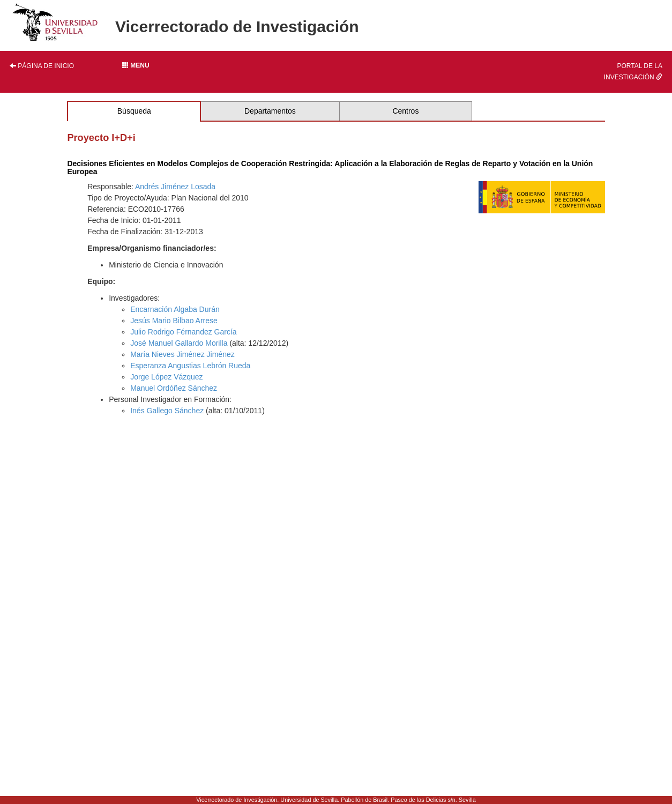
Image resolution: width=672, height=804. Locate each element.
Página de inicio (42, 66)
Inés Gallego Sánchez (167, 411)
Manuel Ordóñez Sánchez (174, 388)
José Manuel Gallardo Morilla (179, 343)
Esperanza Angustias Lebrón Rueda (190, 366)
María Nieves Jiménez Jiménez (182, 354)
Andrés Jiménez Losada (175, 187)
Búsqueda (134, 111)
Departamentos (270, 111)
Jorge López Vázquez (166, 377)
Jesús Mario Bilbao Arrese (174, 321)
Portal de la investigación (633, 72)
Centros (405, 111)
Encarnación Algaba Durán (175, 309)
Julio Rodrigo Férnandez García (183, 332)
